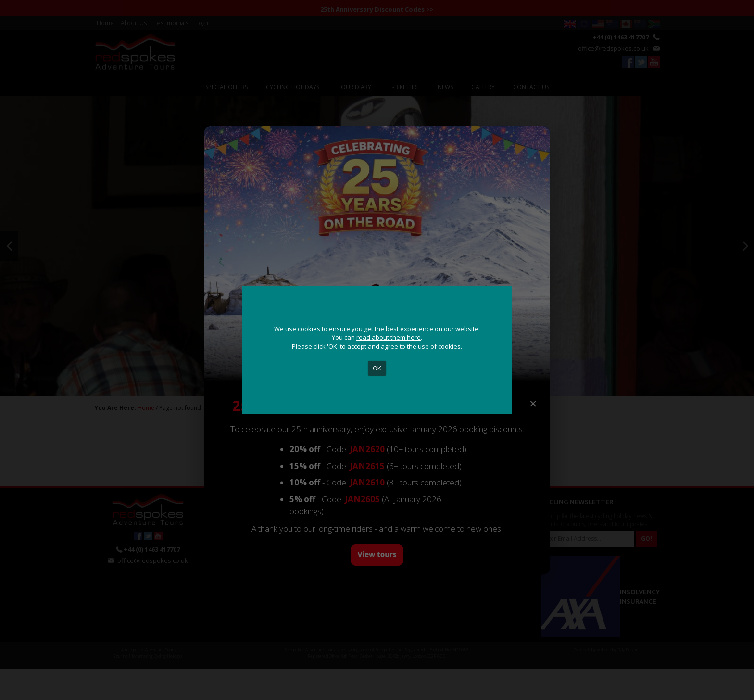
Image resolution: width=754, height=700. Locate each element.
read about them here (389, 337)
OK (377, 368)
